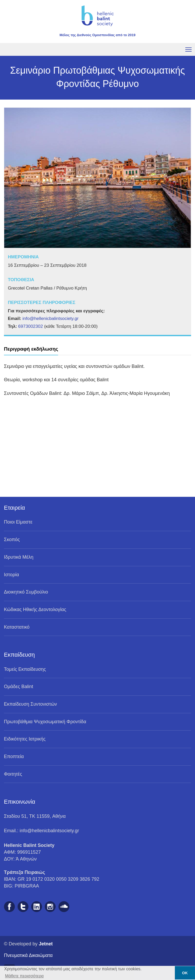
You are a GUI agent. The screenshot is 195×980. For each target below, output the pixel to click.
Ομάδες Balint (19, 687)
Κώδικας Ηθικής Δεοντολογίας (35, 609)
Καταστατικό (17, 627)
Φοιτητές (13, 774)
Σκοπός (12, 540)
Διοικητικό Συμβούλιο (26, 592)
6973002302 (30, 326)
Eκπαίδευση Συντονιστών (30, 704)
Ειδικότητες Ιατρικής (25, 739)
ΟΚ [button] (185, 973)
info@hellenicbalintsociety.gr (51, 318)
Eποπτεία (14, 756)
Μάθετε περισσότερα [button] (24, 976)
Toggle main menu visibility (189, 49)
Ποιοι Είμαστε (18, 522)
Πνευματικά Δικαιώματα (28, 955)
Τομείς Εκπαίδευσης (25, 669)
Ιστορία (12, 575)
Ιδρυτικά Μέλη (19, 557)
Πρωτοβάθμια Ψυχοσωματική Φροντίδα (45, 722)
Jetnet (46, 944)
